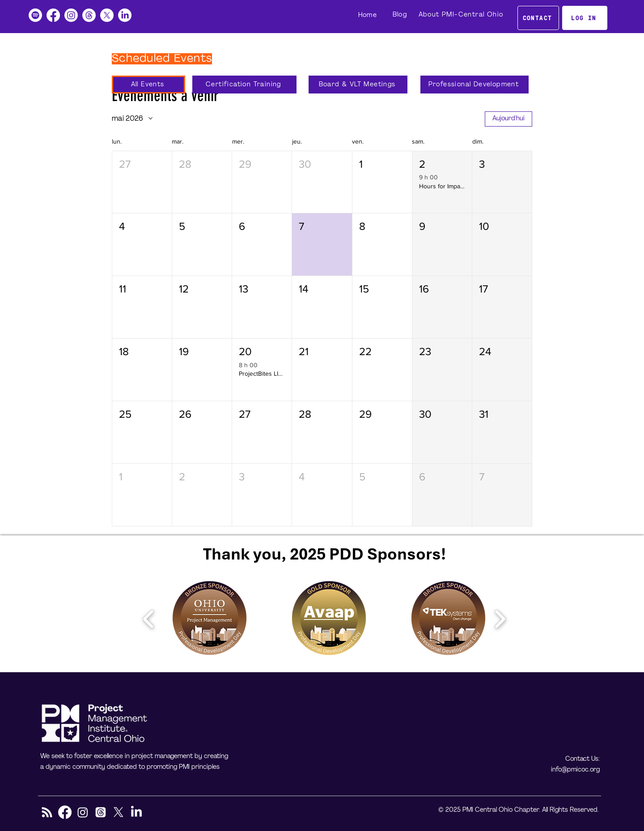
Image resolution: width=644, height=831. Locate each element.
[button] (142, 182)
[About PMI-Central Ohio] (462, 15)
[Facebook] (53, 15)
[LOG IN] (585, 18)
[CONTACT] (538, 18)
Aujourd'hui (508, 119)
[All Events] (148, 85)
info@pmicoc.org (575, 770)
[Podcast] (35, 15)
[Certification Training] (244, 85)
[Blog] (401, 15)
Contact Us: (583, 759)
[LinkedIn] (125, 15)
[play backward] (149, 619)
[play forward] (500, 619)
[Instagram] (71, 15)
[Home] (369, 15)
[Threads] (89, 15)
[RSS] (47, 812)
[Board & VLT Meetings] (358, 85)
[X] (107, 15)
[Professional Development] (475, 85)
